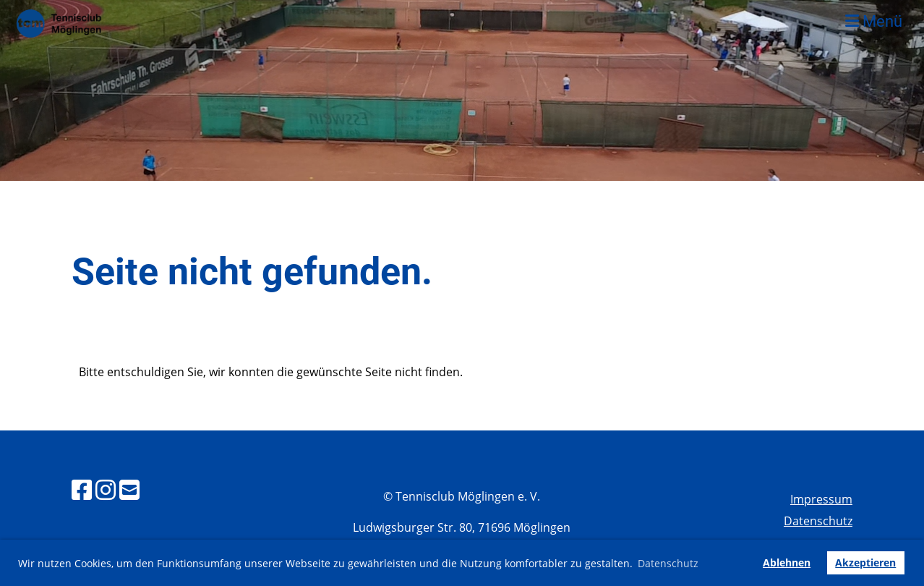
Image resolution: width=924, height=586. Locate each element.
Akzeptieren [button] (865, 562)
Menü (874, 21)
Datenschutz (818, 521)
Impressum (821, 499)
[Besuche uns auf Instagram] (106, 489)
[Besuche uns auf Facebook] (82, 489)
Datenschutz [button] (668, 563)
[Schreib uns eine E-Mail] (129, 489)
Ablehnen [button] (787, 562)
